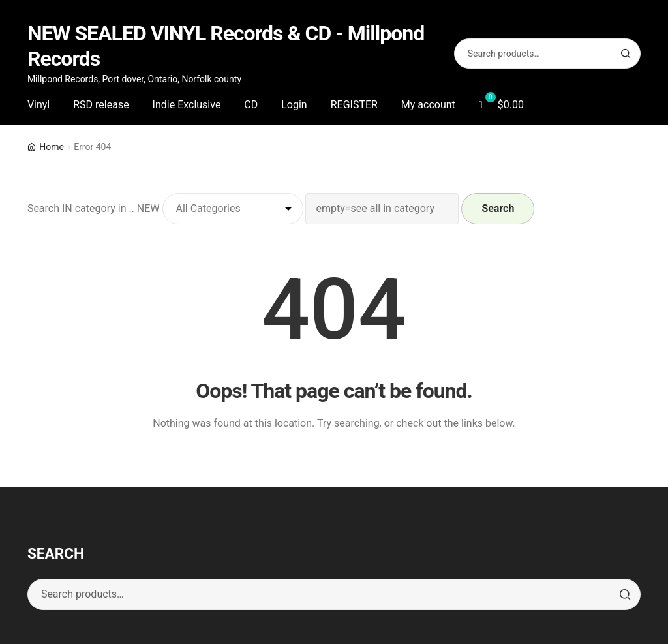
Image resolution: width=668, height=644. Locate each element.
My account (428, 105)
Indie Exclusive (187, 105)
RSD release (101, 105)
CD (251, 105)
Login (294, 105)
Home (52, 147)
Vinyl (38, 105)
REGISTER (354, 105)
